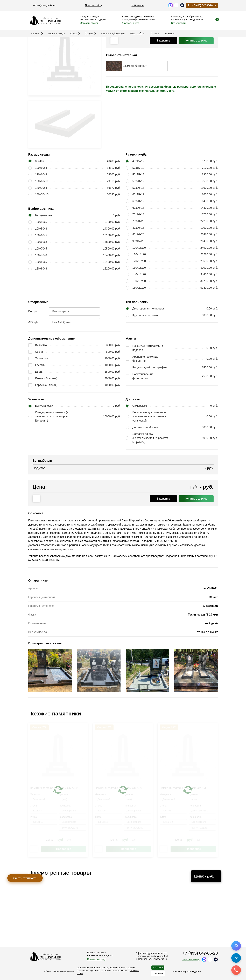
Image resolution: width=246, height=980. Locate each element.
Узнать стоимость (25, 878)
